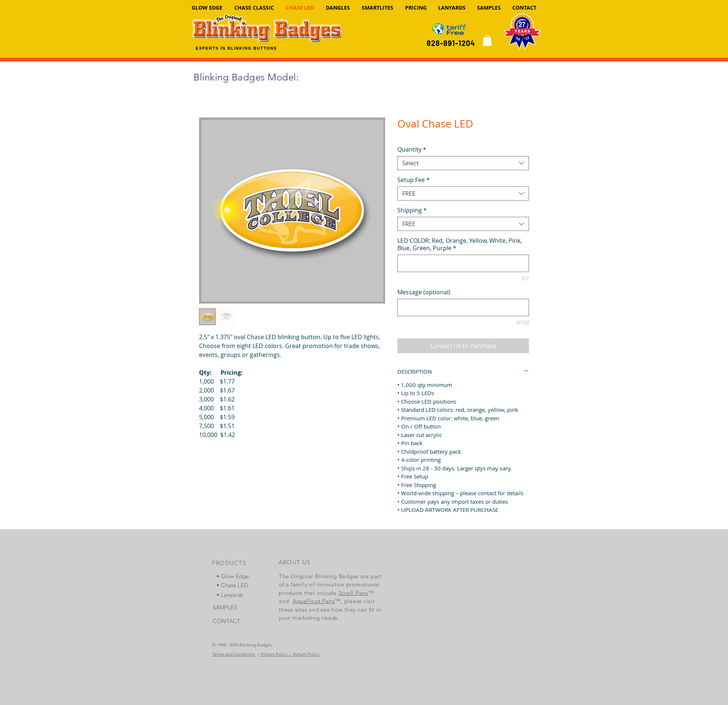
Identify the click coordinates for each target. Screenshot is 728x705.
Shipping (412, 210)
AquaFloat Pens (314, 601)
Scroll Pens (353, 593)
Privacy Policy (274, 654)
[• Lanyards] (236, 595)
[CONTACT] (232, 621)
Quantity (412, 149)
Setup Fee (413, 180)
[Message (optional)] (463, 307)
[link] (487, 40)
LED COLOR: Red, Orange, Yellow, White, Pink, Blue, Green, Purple (460, 244)
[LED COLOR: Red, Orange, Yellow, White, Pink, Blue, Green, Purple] (463, 263)
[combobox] (463, 163)
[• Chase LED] (236, 585)
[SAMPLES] (232, 607)
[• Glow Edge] (236, 576)
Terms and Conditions (234, 654)
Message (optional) (424, 292)
